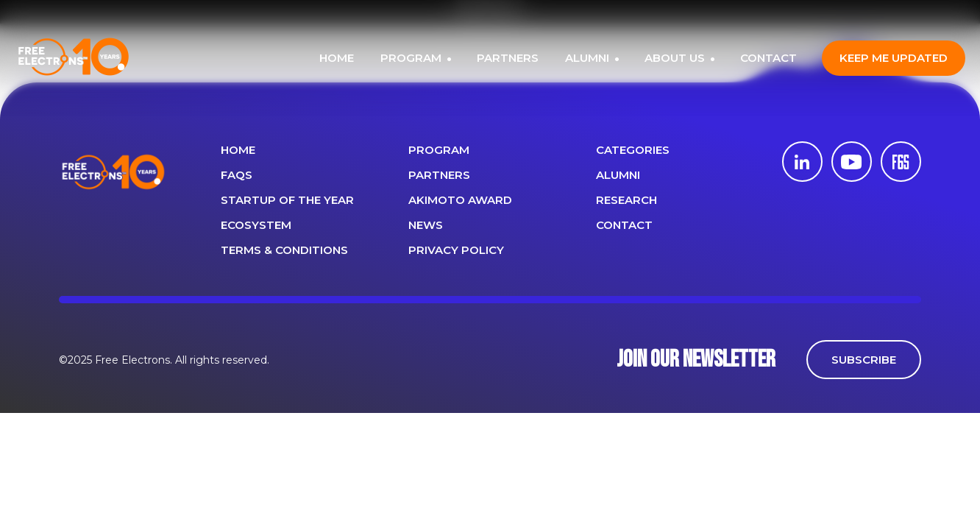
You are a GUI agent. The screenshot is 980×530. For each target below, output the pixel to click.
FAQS (237, 175)
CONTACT (768, 58)
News (426, 225)
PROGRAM (412, 58)
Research (626, 200)
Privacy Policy (456, 250)
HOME (337, 58)
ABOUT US (676, 58)
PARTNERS (508, 58)
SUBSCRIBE (864, 360)
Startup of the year (287, 200)
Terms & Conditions (284, 250)
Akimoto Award (460, 200)
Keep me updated (894, 58)
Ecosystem (256, 225)
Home (238, 150)
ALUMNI (589, 58)
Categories (633, 150)
